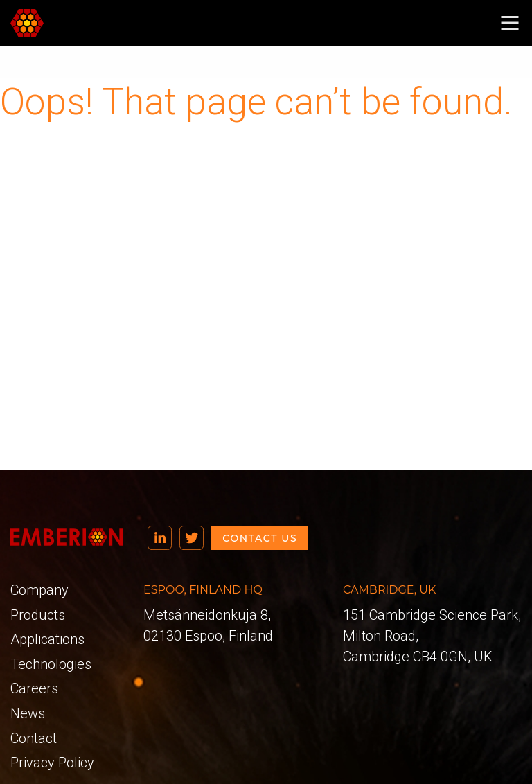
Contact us (260, 538)
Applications (47, 639)
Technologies (51, 664)
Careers (34, 688)
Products (38, 615)
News (28, 713)
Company (39, 590)
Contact (34, 738)
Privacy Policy (52, 763)
